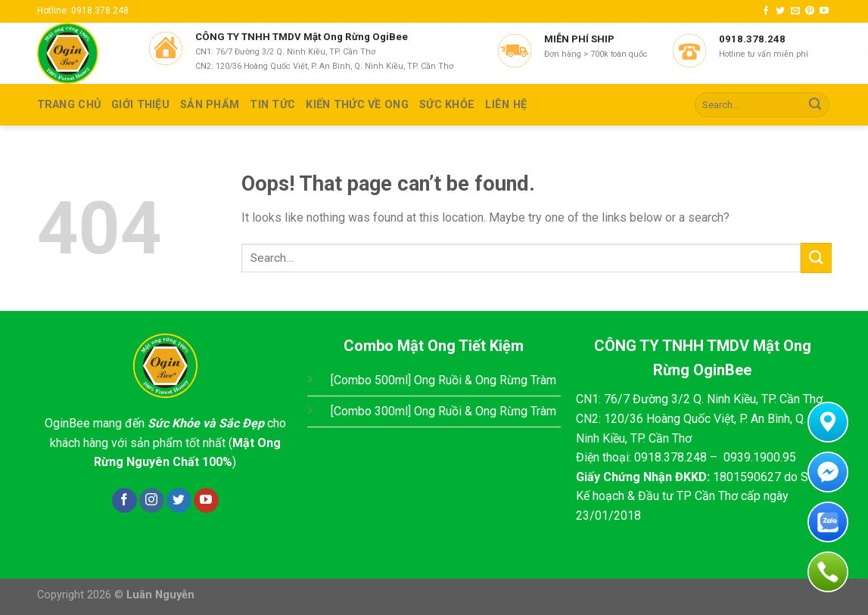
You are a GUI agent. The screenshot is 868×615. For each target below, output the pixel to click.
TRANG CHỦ (69, 105)
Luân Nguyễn (160, 595)
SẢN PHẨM (210, 105)
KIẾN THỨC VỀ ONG (357, 105)
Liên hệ (506, 105)
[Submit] (815, 105)
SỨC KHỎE (447, 105)
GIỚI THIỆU (140, 105)
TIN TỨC (272, 105)
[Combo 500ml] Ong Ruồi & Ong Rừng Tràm (443, 380)
